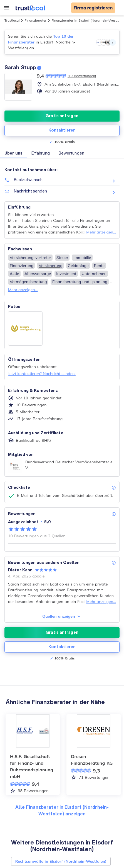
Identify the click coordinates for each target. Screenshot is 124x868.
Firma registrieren (93, 8)
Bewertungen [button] (71, 153)
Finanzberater (35, 20)
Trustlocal (12, 20)
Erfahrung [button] (41, 153)
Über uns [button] (13, 153)
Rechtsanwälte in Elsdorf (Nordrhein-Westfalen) (61, 861)
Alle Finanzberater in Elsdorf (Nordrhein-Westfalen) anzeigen (62, 810)
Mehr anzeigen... (101, 232)
